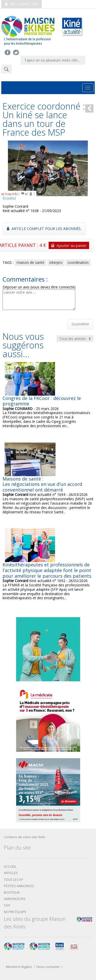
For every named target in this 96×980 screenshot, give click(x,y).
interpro (56, 262)
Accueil (10, 867)
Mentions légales (19, 967)
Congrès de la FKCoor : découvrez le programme (42, 401)
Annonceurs (15, 899)
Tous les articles (75, 339)
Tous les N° (14, 880)
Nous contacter (48, 967)
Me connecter (22, 4)
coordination (78, 262)
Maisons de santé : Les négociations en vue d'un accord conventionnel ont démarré (42, 484)
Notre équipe (15, 912)
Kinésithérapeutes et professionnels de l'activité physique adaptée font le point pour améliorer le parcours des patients (47, 570)
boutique (12, 892)
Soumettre (80, 324)
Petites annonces (19, 886)
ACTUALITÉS (10, 194)
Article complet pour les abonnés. (44, 229)
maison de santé (30, 262)
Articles (11, 873)
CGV (7, 905)
